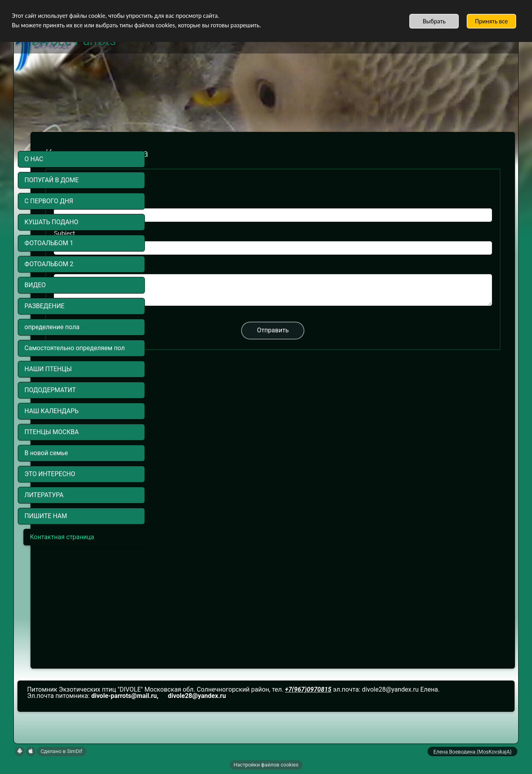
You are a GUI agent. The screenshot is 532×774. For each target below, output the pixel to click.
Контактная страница (62, 537)
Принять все (491, 21)
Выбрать (434, 21)
